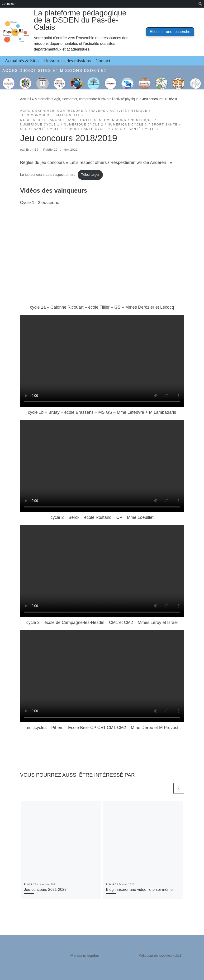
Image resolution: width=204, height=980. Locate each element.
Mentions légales (85, 955)
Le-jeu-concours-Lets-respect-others (48, 175)
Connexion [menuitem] (9, 4)
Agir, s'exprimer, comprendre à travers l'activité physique (96, 99)
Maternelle (43, 99)
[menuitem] (200, 4)
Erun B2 (32, 150)
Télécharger (90, 175)
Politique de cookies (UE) (160, 955)
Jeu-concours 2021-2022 (45, 889)
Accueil (26, 99)
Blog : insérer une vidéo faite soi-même (139, 889)
